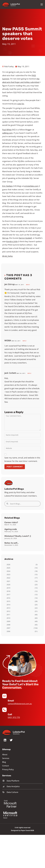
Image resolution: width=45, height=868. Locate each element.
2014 (8, 605)
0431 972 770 (14, 717)
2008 (8, 625)
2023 (8, 574)
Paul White (7, 130)
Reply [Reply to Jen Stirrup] (28, 285)
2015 (8, 601)
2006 (8, 631)
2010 (8, 618)
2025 (8, 568)
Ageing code (11, 529)
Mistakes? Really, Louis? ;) (18, 536)
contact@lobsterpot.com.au (20, 704)
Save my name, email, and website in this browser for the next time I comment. (22, 459)
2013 (8, 608)
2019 (8, 588)
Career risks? (11, 522)
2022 (8, 578)
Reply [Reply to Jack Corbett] (29, 373)
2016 (8, 598)
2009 (8, 621)
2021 (8, 581)
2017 (8, 595)
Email (11, 701)
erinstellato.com (31, 186)
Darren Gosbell (25, 238)
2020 (8, 585)
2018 (8, 591)
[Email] (4, 696)
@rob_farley (7, 256)
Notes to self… (11, 543)
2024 (8, 571)
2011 (8, 615)
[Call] (4, 710)
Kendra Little (12, 241)
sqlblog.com (7, 133)
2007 (8, 628)
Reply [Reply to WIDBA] (25, 341)
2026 (8, 564)
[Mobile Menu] (42, 4)
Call (10, 714)
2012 (8, 611)
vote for (21, 104)
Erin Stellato (7, 186)
